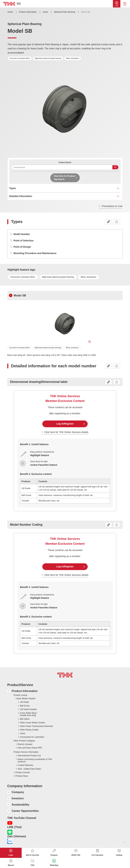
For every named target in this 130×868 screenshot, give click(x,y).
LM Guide (24, 702)
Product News (22, 776)
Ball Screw (25, 706)
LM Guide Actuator (28, 709)
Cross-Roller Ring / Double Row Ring (29, 714)
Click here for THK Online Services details (66, 432)
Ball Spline (25, 719)
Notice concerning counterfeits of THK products (35, 760)
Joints (45, 12)
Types (13, 188)
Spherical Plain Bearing (65, 12)
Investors (18, 798)
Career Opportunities (25, 811)
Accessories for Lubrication (32, 737)
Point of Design (22, 247)
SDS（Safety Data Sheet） (30, 769)
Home (10, 12)
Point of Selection (24, 241)
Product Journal (23, 772)
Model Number (22, 234)
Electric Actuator (25, 744)
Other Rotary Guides (29, 730)
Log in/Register (65, 424)
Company (18, 792)
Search (115, 167)
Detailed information (21, 196)
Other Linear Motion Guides (32, 723)
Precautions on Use (112, 206)
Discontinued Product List (29, 756)
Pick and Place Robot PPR (30, 748)
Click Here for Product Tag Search (64, 178)
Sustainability (20, 805)
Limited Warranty (25, 765)
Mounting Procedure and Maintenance (35, 253)
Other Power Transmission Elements (36, 726)
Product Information (28, 12)
